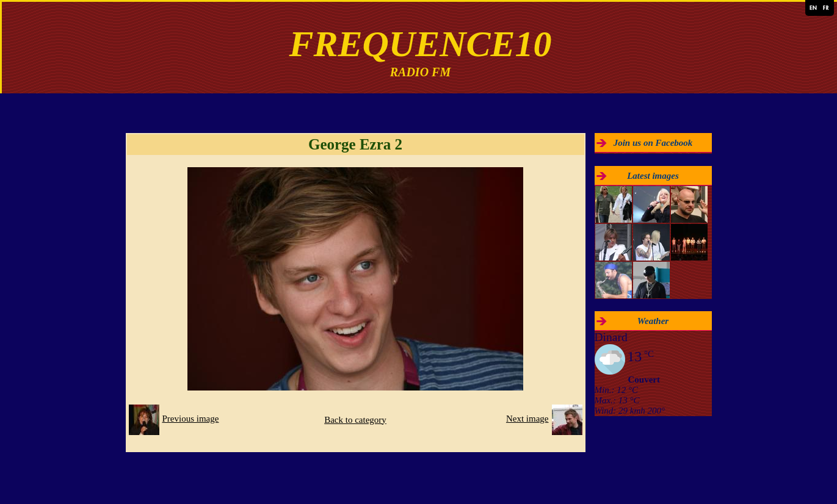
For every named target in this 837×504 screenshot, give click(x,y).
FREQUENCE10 (420, 44)
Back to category (355, 420)
